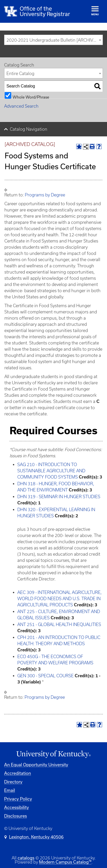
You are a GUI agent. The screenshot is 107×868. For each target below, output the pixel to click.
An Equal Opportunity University (36, 765)
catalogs (26, 858)
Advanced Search (21, 106)
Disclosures (16, 816)
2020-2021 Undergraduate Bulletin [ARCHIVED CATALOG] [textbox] (55, 40)
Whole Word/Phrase (31, 97)
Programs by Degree (45, 195)
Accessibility (17, 807)
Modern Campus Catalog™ (65, 862)
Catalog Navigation (29, 129)
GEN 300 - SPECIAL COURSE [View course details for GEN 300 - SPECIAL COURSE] (45, 676)
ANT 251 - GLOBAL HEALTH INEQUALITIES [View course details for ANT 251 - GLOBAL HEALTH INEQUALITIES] (59, 624)
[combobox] (53, 40)
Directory (13, 782)
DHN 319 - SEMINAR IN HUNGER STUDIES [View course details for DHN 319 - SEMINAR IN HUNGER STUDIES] (59, 497)
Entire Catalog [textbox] (20, 73)
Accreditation (18, 773)
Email (10, 790)
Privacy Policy (18, 799)
